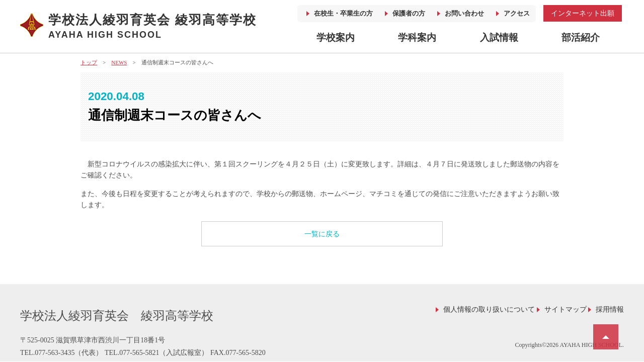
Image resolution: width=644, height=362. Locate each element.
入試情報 (499, 37)
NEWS (119, 62)
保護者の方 (409, 13)
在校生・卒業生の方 (343, 13)
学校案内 (336, 37)
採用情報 (610, 309)
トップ (89, 62)
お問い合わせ (464, 13)
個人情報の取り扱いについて (489, 309)
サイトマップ (566, 309)
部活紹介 (581, 37)
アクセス (517, 13)
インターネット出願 (583, 13)
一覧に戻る (322, 234)
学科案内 (417, 37)
